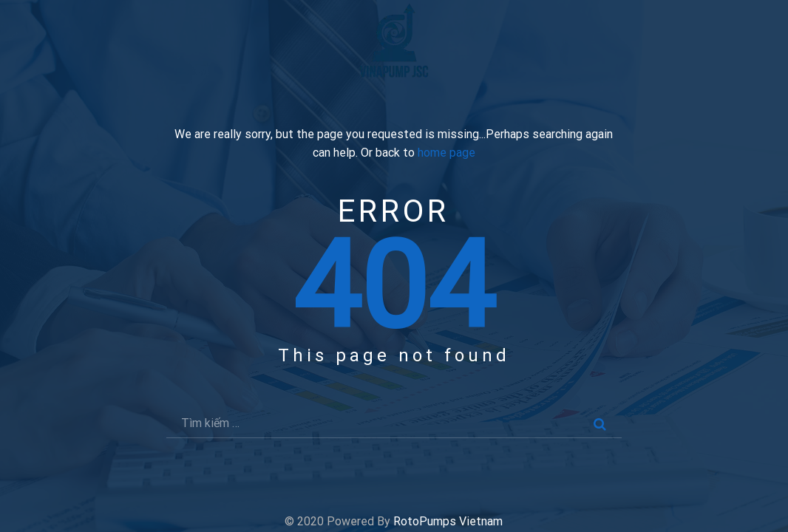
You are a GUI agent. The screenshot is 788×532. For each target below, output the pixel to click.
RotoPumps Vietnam (448, 521)
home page (446, 153)
